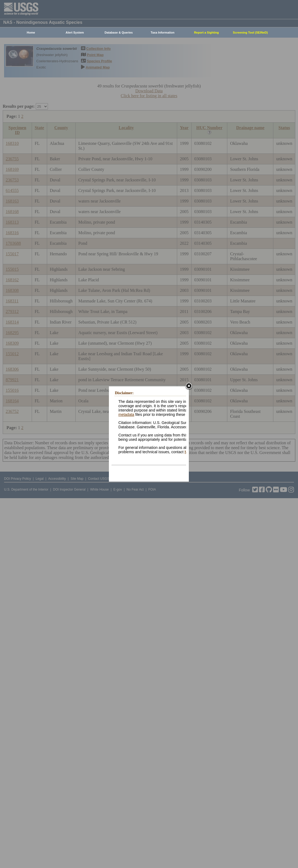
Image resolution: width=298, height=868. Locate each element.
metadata (126, 415)
